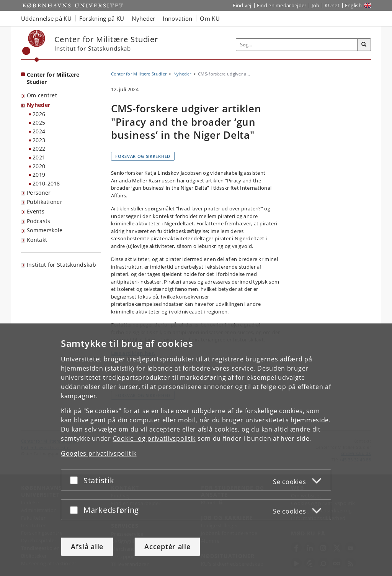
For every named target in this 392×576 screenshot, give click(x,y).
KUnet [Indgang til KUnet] (332, 5)
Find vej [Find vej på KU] (242, 5)
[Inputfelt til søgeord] (297, 45)
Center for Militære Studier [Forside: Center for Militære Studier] (53, 78)
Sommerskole (45, 230)
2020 (39, 166)
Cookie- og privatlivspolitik (154, 438)
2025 (39, 122)
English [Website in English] (353, 5)
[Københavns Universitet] (34, 46)
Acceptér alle (167, 546)
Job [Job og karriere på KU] (315, 5)
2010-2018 (46, 183)
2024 (39, 131)
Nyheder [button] (143, 18)
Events (36, 211)
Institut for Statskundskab (61, 265)
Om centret (42, 95)
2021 (39, 157)
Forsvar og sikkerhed (143, 156)
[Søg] (364, 45)
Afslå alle (87, 546)
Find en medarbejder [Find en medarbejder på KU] (282, 5)
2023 (39, 140)
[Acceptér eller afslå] (76, 480)
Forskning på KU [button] (102, 18)
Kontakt (37, 240)
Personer (39, 193)
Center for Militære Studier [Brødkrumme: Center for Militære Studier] (139, 74)
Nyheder (38, 105)
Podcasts (38, 221)
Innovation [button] (177, 18)
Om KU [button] (210, 18)
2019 (39, 175)
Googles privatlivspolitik (99, 453)
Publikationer (45, 202)
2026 (39, 114)
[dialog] (196, 450)
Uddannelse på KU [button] (46, 18)
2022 (39, 149)
